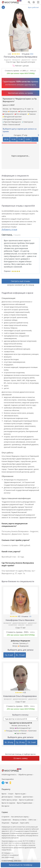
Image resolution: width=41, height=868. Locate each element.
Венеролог (16, 60)
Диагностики (28, 797)
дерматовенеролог (20, 623)
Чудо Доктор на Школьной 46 (20, 723)
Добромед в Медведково (20, 641)
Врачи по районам (26, 800)
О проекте (5, 817)
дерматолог (33, 623)
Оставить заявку (21, 758)
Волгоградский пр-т (23, 728)
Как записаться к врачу (20, 817)
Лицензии (5, 823)
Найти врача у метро (9, 800)
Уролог (34, 60)
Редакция (15, 823)
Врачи (4, 794)
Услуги (11, 794)
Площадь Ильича (12, 731)
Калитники (32, 731)
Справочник (6, 820)
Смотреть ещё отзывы (20, 281)
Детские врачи (7, 797)
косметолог (13, 625)
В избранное (3, 7)
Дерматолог (26, 60)
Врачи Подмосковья (24, 803)
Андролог (8, 60)
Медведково (23, 646)
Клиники (18, 797)
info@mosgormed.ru (9, 775)
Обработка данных (25, 775)
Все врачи (5, 806)
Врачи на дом (20, 794)
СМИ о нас (32, 820)
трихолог (29, 625)
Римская (23, 731)
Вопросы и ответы (20, 820)
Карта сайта (25, 823)
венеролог (8, 623)
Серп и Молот (21, 733)
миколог (22, 625)
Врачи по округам (8, 803)
